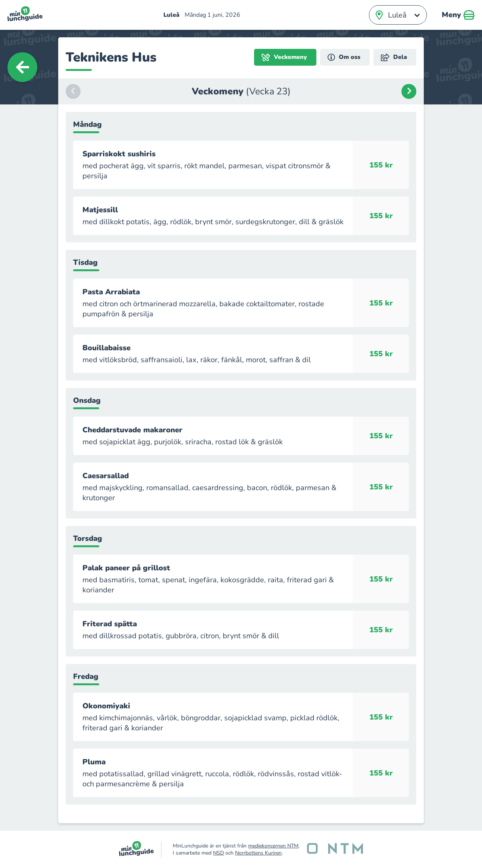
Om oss (344, 57)
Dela (394, 57)
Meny (458, 15)
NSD (218, 853)
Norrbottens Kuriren (258, 853)
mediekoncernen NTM (273, 846)
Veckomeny (284, 57)
